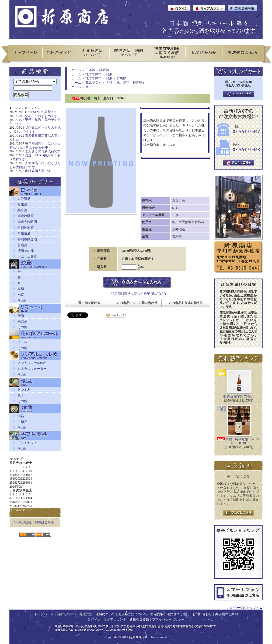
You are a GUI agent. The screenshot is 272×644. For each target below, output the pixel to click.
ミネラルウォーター (32, 369)
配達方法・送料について (97, 614)
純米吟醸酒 (26, 216)
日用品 (22, 422)
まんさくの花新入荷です (43, 151)
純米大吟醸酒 (27, 222)
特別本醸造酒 (27, 239)
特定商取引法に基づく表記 (170, 614)
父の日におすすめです (41, 116)
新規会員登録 (139, 620)
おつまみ (24, 389)
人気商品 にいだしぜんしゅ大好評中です (35, 165)
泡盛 (21, 295)
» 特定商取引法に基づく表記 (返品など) (137, 294)
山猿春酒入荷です (38, 171)
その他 (22, 301)
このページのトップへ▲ (245, 608)
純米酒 (22, 210)
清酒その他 (26, 251)
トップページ (44, 614)
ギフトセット (27, 443)
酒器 (21, 416)
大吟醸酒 (24, 199)
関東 (109, 74)
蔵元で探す (93, 83)
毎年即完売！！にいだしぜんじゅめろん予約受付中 (35, 145)
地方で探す (93, 74)
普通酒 (22, 245)
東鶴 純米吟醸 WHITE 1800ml (238, 441)
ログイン (94, 620)
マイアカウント (115, 620)
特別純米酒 (26, 228)
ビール (22, 342)
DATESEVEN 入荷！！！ (43, 112)
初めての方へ (67, 614)
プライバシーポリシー (168, 620)
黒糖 (21, 289)
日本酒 (90, 70)
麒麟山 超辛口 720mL (238, 396)
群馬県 (121, 78)
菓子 (21, 395)
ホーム (76, 70)
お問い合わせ (202, 614)
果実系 (22, 321)
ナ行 (109, 83)
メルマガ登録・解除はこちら (33, 522)
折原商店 (135, 637)
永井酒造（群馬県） (131, 83)
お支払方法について (133, 614)
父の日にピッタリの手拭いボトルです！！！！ (35, 130)
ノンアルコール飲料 (32, 363)
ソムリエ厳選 (27, 256)
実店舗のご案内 (226, 614)
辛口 (89, 87)
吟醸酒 (22, 204)
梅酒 (21, 315)
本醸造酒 (24, 233)
